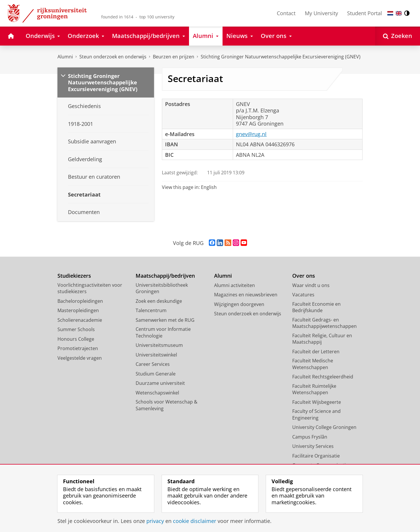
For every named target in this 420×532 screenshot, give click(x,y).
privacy (155, 521)
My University (321, 13)
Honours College (76, 339)
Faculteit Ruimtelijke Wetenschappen (314, 389)
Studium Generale (156, 374)
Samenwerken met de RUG (165, 320)
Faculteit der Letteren (316, 352)
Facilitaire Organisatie (316, 456)
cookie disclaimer (195, 521)
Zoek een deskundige (159, 301)
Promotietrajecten (78, 348)
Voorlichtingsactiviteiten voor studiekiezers (90, 288)
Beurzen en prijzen (174, 57)
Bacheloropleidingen (80, 301)
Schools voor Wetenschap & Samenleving (167, 405)
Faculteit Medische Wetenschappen (313, 364)
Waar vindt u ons (311, 285)
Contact (286, 13)
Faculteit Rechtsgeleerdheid (323, 377)
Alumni (65, 57)
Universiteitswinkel (156, 355)
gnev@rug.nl (251, 134)
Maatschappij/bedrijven (165, 276)
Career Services (153, 364)
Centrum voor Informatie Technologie (163, 332)
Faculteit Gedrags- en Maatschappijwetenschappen (324, 323)
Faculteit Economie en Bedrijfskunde (316, 307)
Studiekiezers (74, 276)
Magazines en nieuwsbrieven (246, 295)
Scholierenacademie (80, 320)
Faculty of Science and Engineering (316, 414)
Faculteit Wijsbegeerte (317, 402)
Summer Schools (76, 329)
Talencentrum (151, 310)
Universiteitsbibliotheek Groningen (162, 288)
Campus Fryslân (310, 437)
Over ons (304, 276)
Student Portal (365, 13)
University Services (313, 446)
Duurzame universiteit (160, 383)
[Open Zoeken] (398, 36)
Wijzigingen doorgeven (239, 304)
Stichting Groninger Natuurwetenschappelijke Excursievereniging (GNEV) (281, 57)
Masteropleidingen (78, 310)
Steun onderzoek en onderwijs (113, 57)
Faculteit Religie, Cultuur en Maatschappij (322, 339)
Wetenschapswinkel (157, 393)
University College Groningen (324, 427)
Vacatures (303, 295)
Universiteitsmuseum (159, 345)
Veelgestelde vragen (80, 358)
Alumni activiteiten (235, 285)
